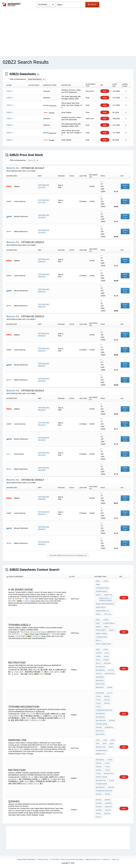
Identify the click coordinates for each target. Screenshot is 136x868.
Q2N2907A (108, 803)
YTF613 (98, 707)
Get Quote (125, 216)
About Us (115, 859)
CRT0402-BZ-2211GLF (44, 186)
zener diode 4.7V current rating (105, 599)
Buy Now (125, 186)
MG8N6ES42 (100, 677)
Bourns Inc (13, 168)
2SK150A (111, 670)
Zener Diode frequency (105, 604)
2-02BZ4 (26, 601)
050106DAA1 (100, 693)
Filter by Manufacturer (18, 79)
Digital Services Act (93, 859)
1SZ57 (98, 740)
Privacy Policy (43, 859)
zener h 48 (108, 595)
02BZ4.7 (98, 614)
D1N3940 (99, 803)
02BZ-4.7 (99, 640)
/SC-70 (109, 693)
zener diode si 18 (102, 611)
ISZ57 (98, 743)
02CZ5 (98, 660)
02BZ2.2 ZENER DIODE (103, 644)
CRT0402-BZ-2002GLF (44, 335)
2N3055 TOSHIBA (101, 777)
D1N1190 (99, 807)
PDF (105, 91)
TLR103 (111, 780)
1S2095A (106, 660)
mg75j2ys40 (100, 684)
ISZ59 (111, 743)
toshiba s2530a (101, 724)
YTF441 (107, 763)
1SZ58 (105, 740)
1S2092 (105, 649)
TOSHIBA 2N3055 (101, 784)
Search (92, 4)
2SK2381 (107, 696)
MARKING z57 (100, 754)
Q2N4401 (107, 800)
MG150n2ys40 (110, 674)
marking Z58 (100, 747)
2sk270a (99, 674)
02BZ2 (98, 581)
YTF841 (98, 700)
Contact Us (106, 859)
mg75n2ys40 (100, 667)
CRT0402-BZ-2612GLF (44, 409)
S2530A (110, 687)
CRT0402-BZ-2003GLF (44, 498)
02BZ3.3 (112, 630)
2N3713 (98, 663)
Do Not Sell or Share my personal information (67, 859)
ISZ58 (104, 743)
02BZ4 (98, 584)
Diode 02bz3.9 (101, 607)
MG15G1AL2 (100, 680)
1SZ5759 (99, 653)
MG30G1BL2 (100, 687)
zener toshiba (101, 634)
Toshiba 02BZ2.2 (102, 591)
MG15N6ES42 (100, 670)
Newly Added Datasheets (26, 859)
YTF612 (98, 696)
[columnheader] (16, 85)
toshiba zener (101, 637)
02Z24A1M (107, 663)
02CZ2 (107, 653)
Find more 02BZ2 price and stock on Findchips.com (68, 555)
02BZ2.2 (98, 595)
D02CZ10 (107, 813)
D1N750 (98, 813)
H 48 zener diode (102, 588)
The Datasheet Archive (12, 5)
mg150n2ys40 (101, 720)
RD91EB (98, 800)
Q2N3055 (99, 810)
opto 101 (107, 614)
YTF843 (107, 770)
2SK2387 (107, 700)
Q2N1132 (108, 810)
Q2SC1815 (108, 807)
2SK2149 (107, 703)
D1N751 (98, 817)
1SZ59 (112, 740)
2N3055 (106, 656)
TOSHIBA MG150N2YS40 (104, 710)
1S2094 (98, 656)
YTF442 (98, 703)
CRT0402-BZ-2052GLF (44, 260)
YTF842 (110, 760)
